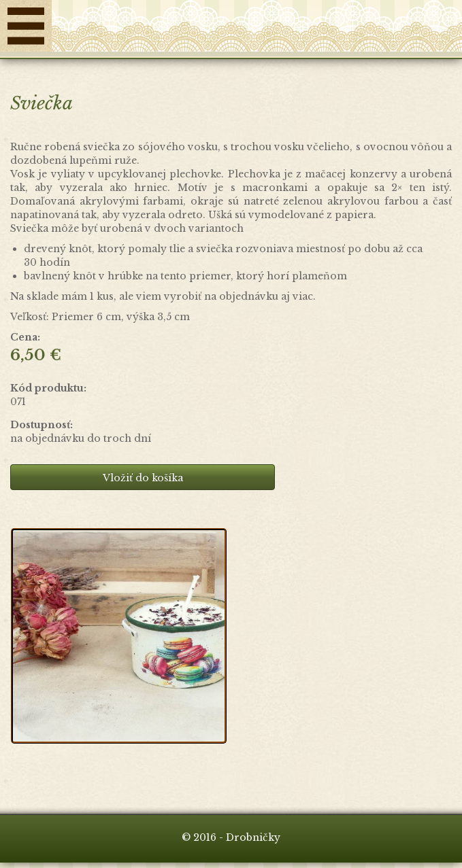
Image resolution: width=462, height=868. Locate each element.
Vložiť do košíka (143, 478)
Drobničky (257, 29)
